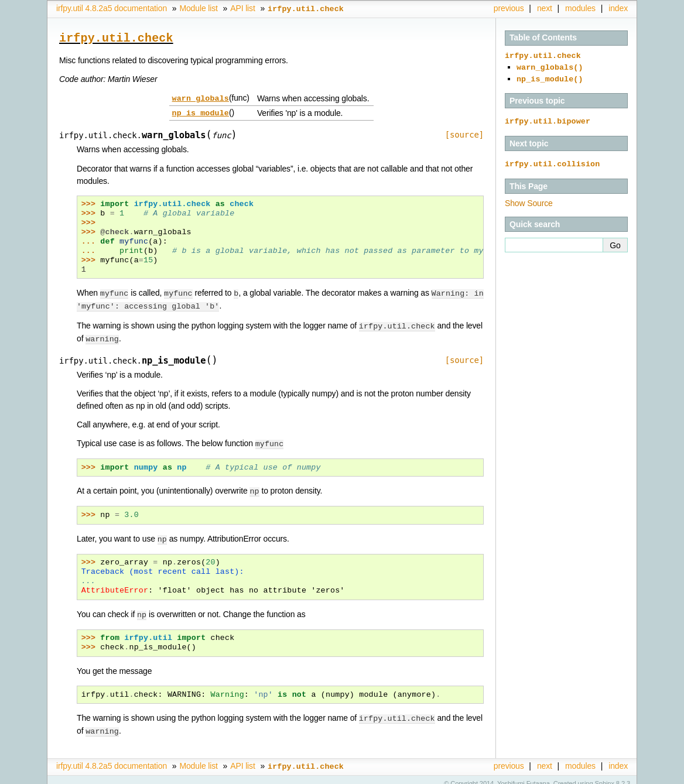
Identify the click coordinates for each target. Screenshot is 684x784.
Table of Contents (543, 37)
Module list (198, 8)
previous (509, 8)
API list (242, 8)
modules (580, 8)
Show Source (529, 198)
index (618, 8)
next (545, 8)
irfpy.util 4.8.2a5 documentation (112, 8)
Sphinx (605, 775)
